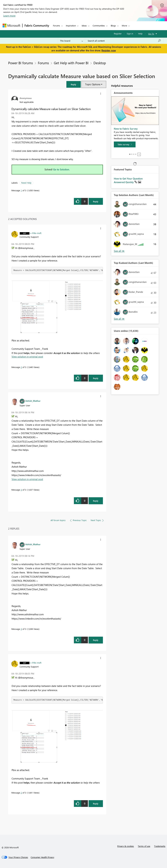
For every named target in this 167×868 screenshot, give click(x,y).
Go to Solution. (61, 169)
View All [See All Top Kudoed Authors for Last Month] (119, 319)
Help (140, 34)
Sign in (130, 34)
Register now (109, 50)
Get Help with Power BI (71, 63)
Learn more (9, 16)
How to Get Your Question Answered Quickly (128, 180)
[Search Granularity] (72, 41)
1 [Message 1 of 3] (21, 190)
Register (118, 34)
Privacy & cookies (126, 846)
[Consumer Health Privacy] (42, 857)
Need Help (26, 183)
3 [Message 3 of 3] (21, 490)
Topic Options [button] (93, 84)
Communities (99, 26)
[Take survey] (125, 144)
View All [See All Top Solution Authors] (119, 251)
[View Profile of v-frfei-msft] (36, 233)
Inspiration (71, 26)
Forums (57, 26)
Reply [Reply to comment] (96, 378)
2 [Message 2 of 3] (21, 367)
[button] (74, 84)
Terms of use (144, 846)
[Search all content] (124, 41)
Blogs (113, 26)
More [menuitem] (124, 26)
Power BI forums (21, 63)
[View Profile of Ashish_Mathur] (33, 401)
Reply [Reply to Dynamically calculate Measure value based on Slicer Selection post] (96, 201)
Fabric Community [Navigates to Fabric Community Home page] (37, 25)
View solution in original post (27, 357)
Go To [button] (151, 34)
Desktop (100, 63)
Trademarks (160, 846)
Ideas (84, 26)
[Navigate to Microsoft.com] (11, 26)
